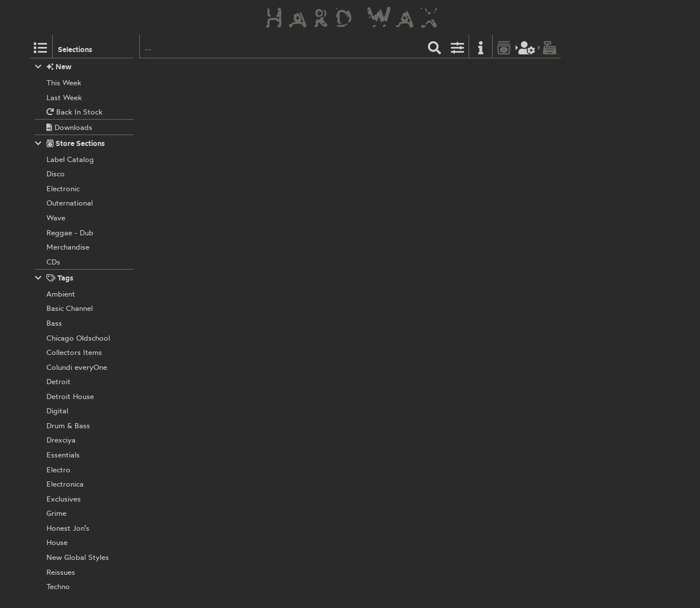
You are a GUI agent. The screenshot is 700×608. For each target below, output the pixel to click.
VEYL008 (293, 255)
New (54, 67)
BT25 (306, 169)
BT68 (306, 502)
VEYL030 (293, 72)
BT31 (305, 330)
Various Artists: (286, 84)
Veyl (267, 72)
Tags (54, 278)
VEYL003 (293, 416)
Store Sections (70, 143)
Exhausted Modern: (293, 267)
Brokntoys (277, 169)
